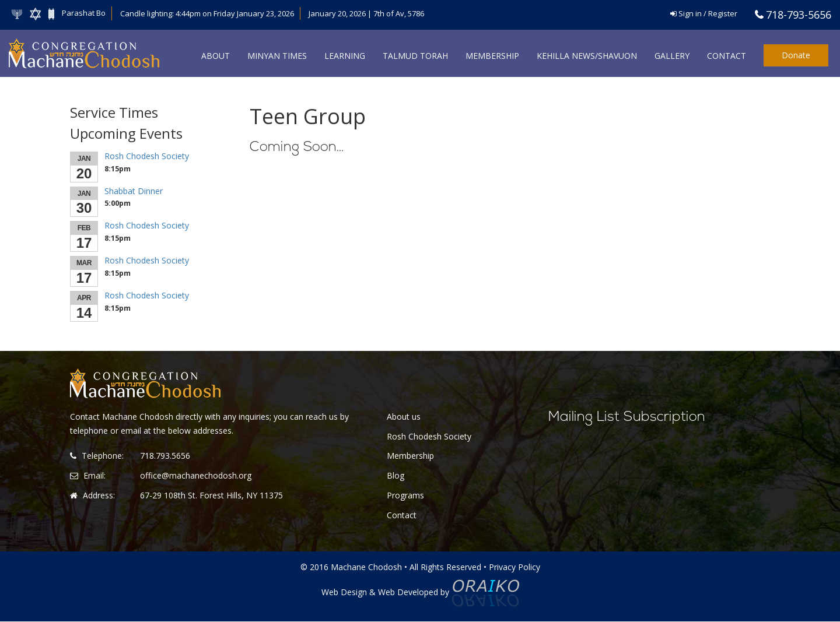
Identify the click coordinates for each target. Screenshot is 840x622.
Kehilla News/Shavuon (587, 56)
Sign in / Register (704, 13)
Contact (727, 56)
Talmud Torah (415, 56)
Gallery (672, 56)
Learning (345, 56)
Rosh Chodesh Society (429, 436)
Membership (492, 56)
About (216, 56)
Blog (395, 475)
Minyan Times (277, 56)
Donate (796, 55)
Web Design (344, 593)
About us (404, 417)
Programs (405, 495)
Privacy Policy (514, 567)
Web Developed (408, 593)
